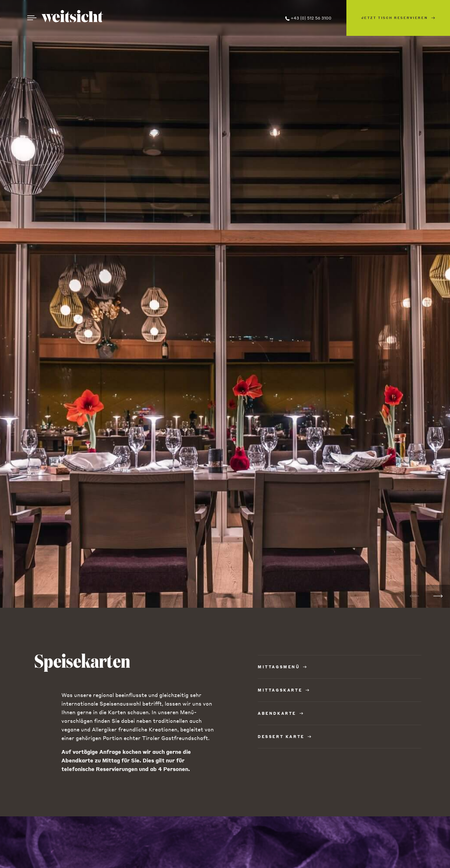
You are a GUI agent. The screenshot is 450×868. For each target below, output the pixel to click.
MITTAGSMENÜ (282, 667)
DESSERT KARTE (284, 736)
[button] (438, 596)
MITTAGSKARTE (283, 690)
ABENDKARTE (280, 713)
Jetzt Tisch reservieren (398, 18)
